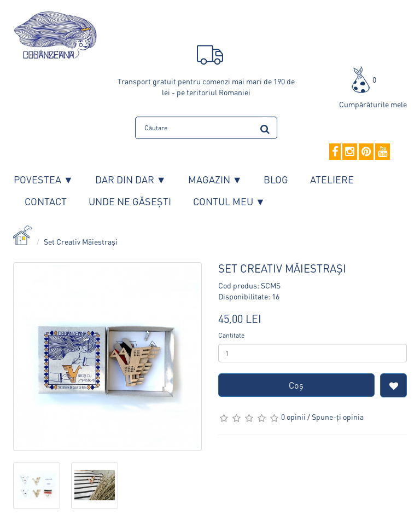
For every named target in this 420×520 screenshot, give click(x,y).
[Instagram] (350, 152)
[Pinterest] (366, 152)
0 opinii (293, 417)
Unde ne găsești (130, 201)
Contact (46, 201)
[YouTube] (383, 152)
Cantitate (231, 335)
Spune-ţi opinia (338, 417)
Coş (296, 385)
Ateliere (332, 179)
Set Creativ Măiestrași (81, 241)
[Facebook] (335, 152)
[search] (265, 127)
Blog (276, 179)
